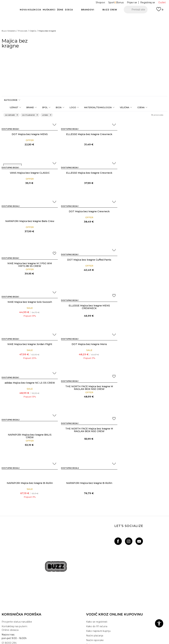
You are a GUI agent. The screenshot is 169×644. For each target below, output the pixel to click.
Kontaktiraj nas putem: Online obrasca (15, 512)
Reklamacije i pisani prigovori (18, 592)
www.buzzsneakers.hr (68, 635)
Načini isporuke (95, 524)
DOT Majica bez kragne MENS (28, 134)
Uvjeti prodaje (10, 555)
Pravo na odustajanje (14, 587)
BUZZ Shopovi (95, 569)
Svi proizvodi (93, 538)
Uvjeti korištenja (11, 559)
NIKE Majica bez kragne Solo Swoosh (141, 221)
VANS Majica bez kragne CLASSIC (141, 134)
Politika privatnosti (12, 564)
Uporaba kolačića (11, 582)
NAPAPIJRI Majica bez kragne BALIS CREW (141, 320)
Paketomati (93, 529)
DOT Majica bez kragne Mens (141, 263)
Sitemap (91, 578)
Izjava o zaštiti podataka (15, 569)
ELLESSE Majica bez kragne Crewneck (84, 134)
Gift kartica (8, 578)
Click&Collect (94, 534)
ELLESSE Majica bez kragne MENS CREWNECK (28, 268)
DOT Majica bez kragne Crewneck (141, 173)
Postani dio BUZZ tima (99, 573)
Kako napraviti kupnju (98, 515)
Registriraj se (148, 2)
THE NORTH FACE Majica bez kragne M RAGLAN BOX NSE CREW (84, 311)
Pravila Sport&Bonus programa (19, 573)
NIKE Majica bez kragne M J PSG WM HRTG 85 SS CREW (28, 226)
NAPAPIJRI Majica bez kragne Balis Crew (84, 184)
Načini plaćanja (95, 520)
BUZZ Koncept (95, 555)
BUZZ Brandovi (95, 559)
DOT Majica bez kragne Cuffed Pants (84, 221)
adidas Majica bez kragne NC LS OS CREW (28, 307)
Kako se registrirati (97, 506)
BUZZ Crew (93, 564)
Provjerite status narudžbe (17, 506)
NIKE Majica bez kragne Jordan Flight (84, 263)
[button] (136, 10)
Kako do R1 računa (97, 511)
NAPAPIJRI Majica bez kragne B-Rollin (84, 367)
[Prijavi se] (160, 11)
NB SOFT (94, 635)
